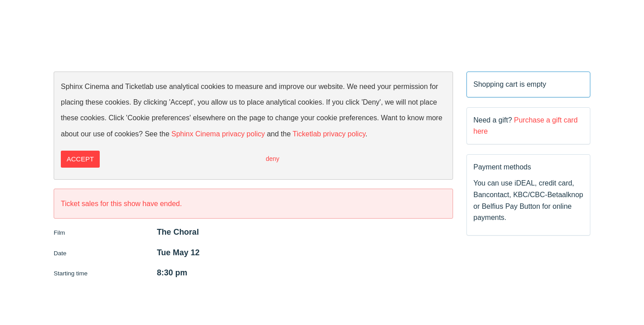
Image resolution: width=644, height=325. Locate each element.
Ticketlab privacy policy (329, 134)
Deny (272, 159)
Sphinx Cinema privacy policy (218, 134)
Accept (80, 159)
